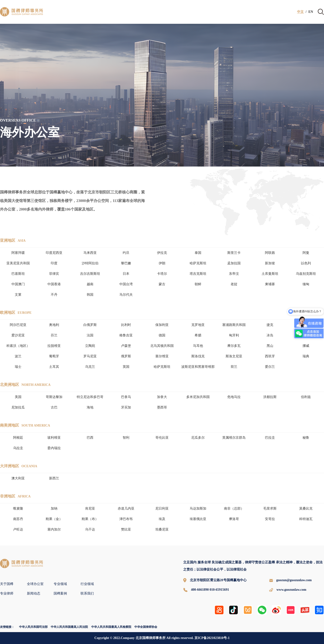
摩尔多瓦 (234, 346)
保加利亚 (162, 325)
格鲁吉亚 (126, 335)
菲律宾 (54, 274)
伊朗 (162, 263)
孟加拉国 (234, 263)
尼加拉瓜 (18, 407)
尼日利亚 (162, 509)
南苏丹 (18, 519)
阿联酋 (270, 253)
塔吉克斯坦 (198, 274)
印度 (54, 263)
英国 (126, 367)
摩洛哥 (234, 519)
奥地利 (54, 325)
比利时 (126, 325)
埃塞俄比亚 (198, 519)
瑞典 (306, 356)
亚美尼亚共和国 (18, 263)
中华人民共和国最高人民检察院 (111, 627)
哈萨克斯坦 (198, 263)
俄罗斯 (126, 356)
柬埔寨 (270, 284)
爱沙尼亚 (18, 335)
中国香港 (54, 284)
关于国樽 (7, 584)
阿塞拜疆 (18, 253)
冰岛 (270, 335)
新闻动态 (34, 593)
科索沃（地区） (18, 346)
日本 (126, 274)
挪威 (306, 346)
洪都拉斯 (270, 397)
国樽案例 (60, 593)
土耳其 (54, 367)
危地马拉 (234, 397)
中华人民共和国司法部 (33, 627)
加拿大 (162, 397)
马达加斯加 (198, 509)
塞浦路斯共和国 (234, 325)
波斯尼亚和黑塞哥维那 (198, 367)
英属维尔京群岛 (234, 438)
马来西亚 (90, 253)
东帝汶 (234, 274)
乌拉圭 (18, 448)
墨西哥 (162, 407)
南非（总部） (234, 509)
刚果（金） (54, 519)
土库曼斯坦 (270, 274)
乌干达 (90, 529)
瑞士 (18, 367)
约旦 (126, 253)
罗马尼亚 (90, 356)
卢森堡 (126, 346)
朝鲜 (198, 284)
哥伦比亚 (162, 438)
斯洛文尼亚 (234, 356)
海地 (90, 407)
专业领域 (60, 584)
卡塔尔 (162, 274)
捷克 (270, 325)
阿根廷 (18, 438)
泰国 (198, 253)
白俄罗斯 (90, 325)
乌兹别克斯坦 (306, 274)
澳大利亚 (18, 478)
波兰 (18, 356)
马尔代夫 (126, 295)
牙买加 (126, 407)
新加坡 (270, 263)
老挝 (234, 284)
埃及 (162, 519)
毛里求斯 (270, 509)
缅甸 (306, 284)
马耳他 (198, 346)
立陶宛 (90, 346)
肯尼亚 (90, 509)
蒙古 (162, 284)
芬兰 (54, 335)
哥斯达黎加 (54, 397)
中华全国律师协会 (146, 627)
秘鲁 (306, 438)
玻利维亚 (54, 438)
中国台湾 (126, 284)
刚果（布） (90, 519)
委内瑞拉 (54, 448)
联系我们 (87, 593)
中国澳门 (18, 284)
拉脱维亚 (54, 346)
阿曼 (306, 253)
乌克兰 (90, 367)
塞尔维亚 (162, 356)
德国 (162, 335)
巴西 (90, 438)
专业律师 (7, 593)
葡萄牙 (54, 356)
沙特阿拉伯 (90, 263)
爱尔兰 (270, 367)
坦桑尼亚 (162, 529)
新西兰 (54, 478)
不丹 (54, 295)
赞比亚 (126, 529)
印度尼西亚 (54, 253)
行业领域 (87, 584)
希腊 (198, 335)
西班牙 (270, 356)
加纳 (54, 509)
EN (311, 12)
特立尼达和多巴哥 (90, 397)
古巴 (54, 407)
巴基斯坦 (18, 274)
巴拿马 (126, 397)
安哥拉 (270, 519)
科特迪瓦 (306, 519)
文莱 (18, 295)
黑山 (270, 346)
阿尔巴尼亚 (18, 325)
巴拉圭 (270, 438)
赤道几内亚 (126, 509)
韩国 (90, 295)
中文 (300, 12)
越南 (90, 284)
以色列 (306, 263)
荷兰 (234, 367)
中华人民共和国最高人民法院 (69, 627)
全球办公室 (35, 584)
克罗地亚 (198, 325)
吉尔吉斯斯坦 (90, 274)
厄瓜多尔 (198, 438)
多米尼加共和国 (198, 397)
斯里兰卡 (234, 253)
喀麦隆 (18, 509)
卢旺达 (18, 529)
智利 (126, 438)
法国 (90, 335)
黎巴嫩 (126, 263)
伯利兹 (306, 397)
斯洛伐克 (198, 356)
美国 (18, 397)
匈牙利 (234, 335)
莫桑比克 (306, 509)
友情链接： (7, 627)
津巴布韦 (126, 519)
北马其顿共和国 (162, 346)
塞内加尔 (54, 529)
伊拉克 (162, 253)
